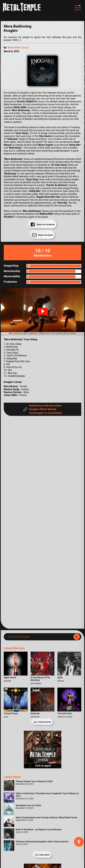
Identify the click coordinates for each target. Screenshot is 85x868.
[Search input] (40, 637)
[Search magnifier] (77, 637)
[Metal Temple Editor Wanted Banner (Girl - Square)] (43, 767)
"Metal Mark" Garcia (18, 48)
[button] (43, 311)
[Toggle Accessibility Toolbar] (79, 842)
